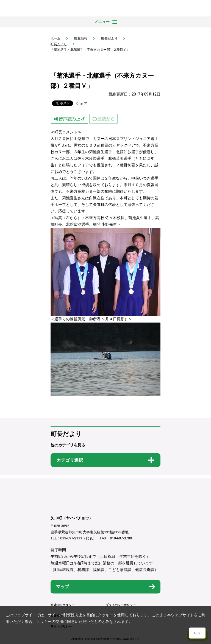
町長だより (109, 38)
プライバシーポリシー (121, 605)
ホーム (55, 38)
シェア (82, 103)
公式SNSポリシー (63, 605)
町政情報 (81, 38)
